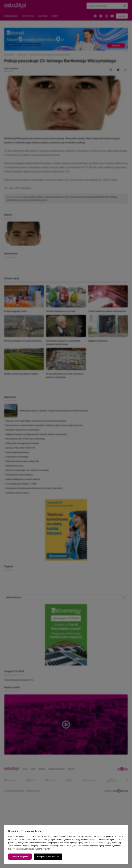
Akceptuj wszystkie (20, 857)
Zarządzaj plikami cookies (48, 857)
